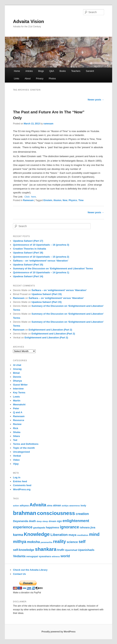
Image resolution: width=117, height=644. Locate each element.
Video (16, 460)
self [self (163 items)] (82, 542)
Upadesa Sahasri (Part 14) (28, 276)
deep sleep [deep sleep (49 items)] (42, 521)
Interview (18, 389)
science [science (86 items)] (72, 542)
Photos (52, 79)
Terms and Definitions (26, 444)
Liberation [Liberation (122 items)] (59, 535)
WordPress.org (22, 489)
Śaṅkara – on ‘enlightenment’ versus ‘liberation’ (41, 261)
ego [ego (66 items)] (60, 521)
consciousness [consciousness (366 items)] (56, 513)
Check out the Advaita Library (30, 570)
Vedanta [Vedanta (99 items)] (19, 556)
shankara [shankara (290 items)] (46, 549)
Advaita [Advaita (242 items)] (38, 505)
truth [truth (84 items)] (61, 550)
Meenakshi (19, 404)
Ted (15, 440)
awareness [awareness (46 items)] (74, 506)
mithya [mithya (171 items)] (20, 542)
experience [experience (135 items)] (23, 527)
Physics (73, 200)
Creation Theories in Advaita (29, 249)
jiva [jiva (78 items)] (93, 527)
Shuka (17, 432)
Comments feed (22, 485)
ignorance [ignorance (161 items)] (69, 527)
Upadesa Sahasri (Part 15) (28, 265)
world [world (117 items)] (65, 556)
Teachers (76, 71)
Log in (17, 477)
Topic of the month (24, 448)
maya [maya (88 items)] (72, 535)
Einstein (48, 200)
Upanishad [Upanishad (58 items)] (71, 550)
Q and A (18, 412)
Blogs (41, 71)
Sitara (16, 436)
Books (63, 71)
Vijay (16, 464)
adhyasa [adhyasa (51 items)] (24, 506)
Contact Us (19, 574)
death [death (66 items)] (32, 521)
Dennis (17, 377)
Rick (15, 428)
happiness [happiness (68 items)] (53, 527)
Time (81, 200)
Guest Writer (20, 385)
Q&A (52, 71)
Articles (29, 71)
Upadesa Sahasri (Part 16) (28, 253)
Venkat (17, 456)
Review (17, 424)
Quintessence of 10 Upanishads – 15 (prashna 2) (41, 257)
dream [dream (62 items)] (53, 521)
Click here (30, 197)
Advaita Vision (28, 21)
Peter (16, 408)
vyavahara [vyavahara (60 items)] (45, 556)
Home (17, 71)
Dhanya (17, 381)
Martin (17, 401)
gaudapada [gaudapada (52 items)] (39, 528)
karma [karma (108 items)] (18, 535)
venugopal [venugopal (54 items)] (32, 556)
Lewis (16, 397)
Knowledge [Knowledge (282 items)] (37, 534)
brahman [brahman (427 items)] (25, 513)
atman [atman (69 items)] (57, 505)
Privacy (40, 79)
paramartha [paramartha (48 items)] (46, 542)
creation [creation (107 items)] (82, 514)
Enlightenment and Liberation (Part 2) (50, 330)
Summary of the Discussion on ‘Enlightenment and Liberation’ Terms (53, 269)
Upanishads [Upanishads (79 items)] (86, 550)
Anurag (17, 369)
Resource (18, 420)
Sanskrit (90, 71)
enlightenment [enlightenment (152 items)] (76, 521)
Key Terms (19, 393)
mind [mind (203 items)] (94, 534)
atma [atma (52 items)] (50, 506)
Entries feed (20, 481)
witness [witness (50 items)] (56, 556)
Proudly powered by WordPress (58, 632)
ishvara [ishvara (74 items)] (85, 527)
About (27, 79)
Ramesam (28, 200)
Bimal (16, 373)
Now (65, 200)
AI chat (17, 365)
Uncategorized (21, 452)
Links (16, 79)
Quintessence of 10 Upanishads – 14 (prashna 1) (41, 272)
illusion (57, 200)
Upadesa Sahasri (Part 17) (28, 241)
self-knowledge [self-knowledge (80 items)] (24, 550)
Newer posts (96, 100)
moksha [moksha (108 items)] (33, 542)
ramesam (48, 124)
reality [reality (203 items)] (59, 541)
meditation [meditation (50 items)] (83, 535)
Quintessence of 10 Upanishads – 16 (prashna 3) (41, 245)
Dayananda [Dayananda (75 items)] (20, 521)
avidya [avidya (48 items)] (65, 506)
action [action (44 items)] (16, 506)
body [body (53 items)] (83, 506)
